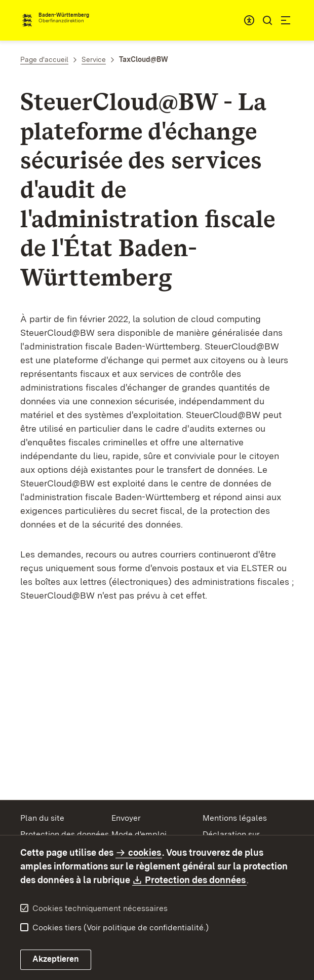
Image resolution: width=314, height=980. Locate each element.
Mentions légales (235, 818)
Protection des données (65, 834)
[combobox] (249, 20)
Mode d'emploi (139, 834)
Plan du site (42, 818)
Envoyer (126, 818)
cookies (145, 852)
